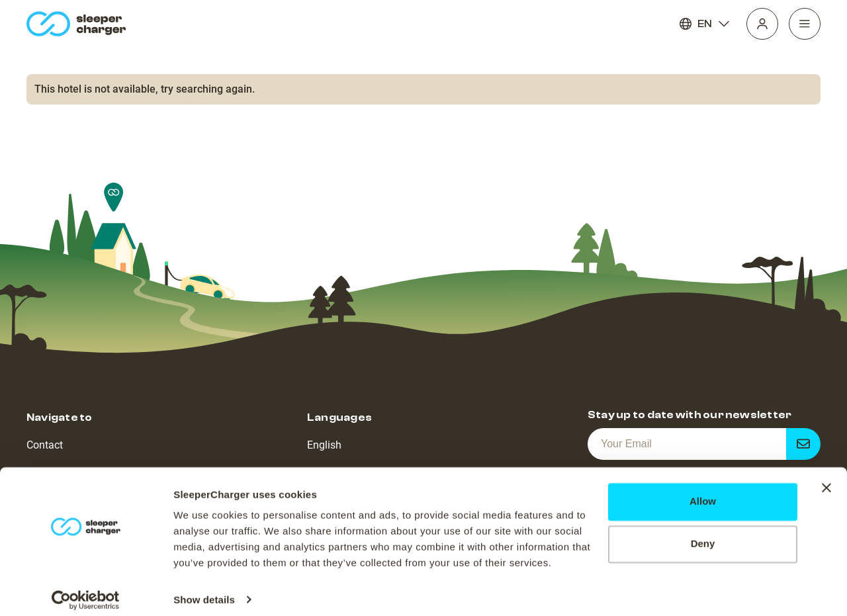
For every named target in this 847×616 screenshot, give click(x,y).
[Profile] (762, 24)
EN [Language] (705, 24)
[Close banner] (826, 478)
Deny (703, 534)
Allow (703, 492)
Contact (45, 445)
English (324, 445)
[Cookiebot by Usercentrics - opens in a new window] (86, 590)
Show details (204, 590)
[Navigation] (805, 24)
